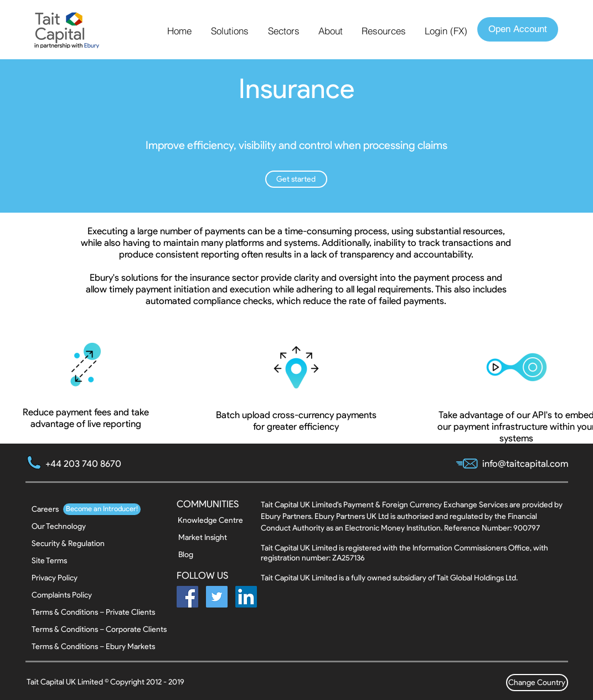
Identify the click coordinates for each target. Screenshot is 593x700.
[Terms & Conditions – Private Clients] (93, 612)
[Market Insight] (208, 537)
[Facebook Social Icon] (187, 597)
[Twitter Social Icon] (217, 597)
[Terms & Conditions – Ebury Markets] (93, 647)
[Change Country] (537, 683)
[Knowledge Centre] (210, 520)
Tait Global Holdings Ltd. (477, 578)
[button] (231, 31)
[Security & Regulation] (68, 544)
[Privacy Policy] (61, 578)
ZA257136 (349, 558)
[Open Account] (518, 29)
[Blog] (208, 555)
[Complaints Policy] (62, 595)
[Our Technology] (59, 526)
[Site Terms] (61, 561)
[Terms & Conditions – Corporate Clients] (99, 629)
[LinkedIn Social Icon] (246, 597)
